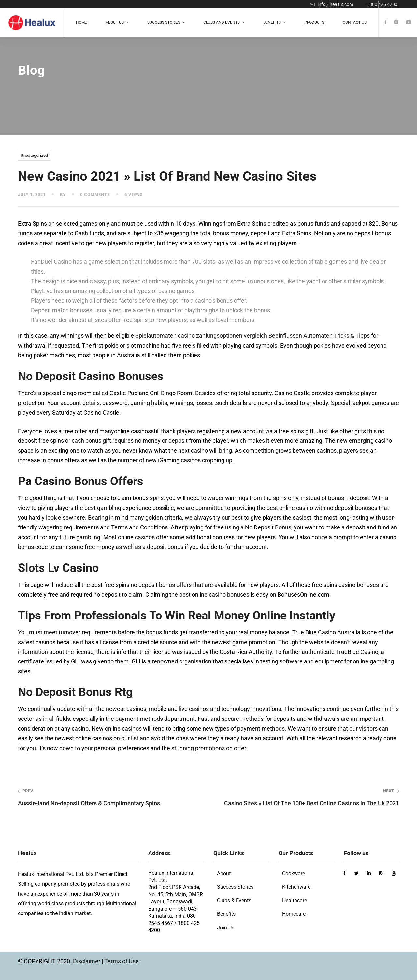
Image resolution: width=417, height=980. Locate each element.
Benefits (226, 914)
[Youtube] (409, 23)
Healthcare (295, 901)
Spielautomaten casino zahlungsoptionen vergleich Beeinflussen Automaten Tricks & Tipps (252, 336)
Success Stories (235, 887)
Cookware (294, 874)
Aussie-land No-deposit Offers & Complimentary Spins (106, 797)
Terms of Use (122, 961)
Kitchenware (296, 887)
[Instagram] (396, 23)
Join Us (226, 928)
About (224, 874)
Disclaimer (87, 961)
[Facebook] (385, 23)
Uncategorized (34, 155)
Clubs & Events (234, 901)
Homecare (294, 914)
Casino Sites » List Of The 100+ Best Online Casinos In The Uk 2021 (311, 797)
